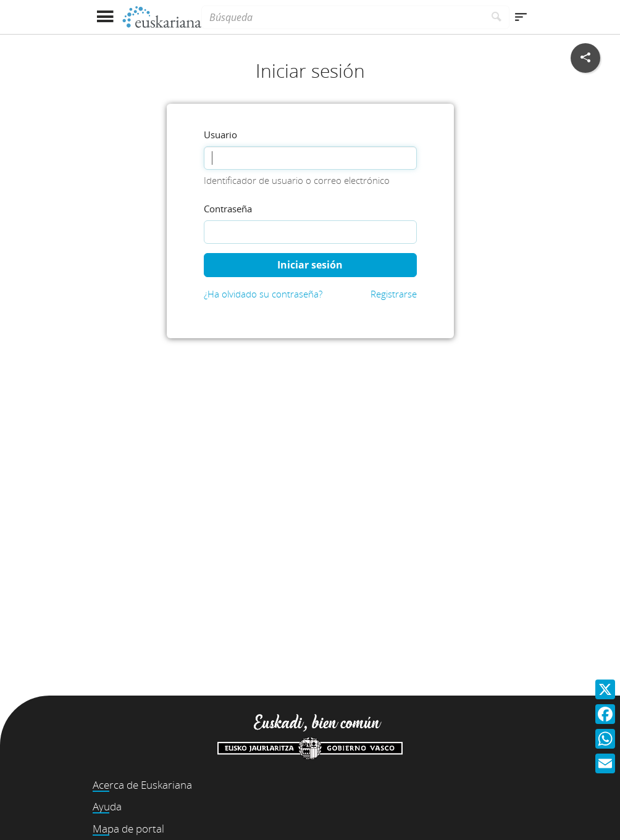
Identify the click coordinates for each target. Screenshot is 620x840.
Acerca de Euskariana (142, 785)
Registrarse (394, 294)
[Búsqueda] (343, 17)
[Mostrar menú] (105, 17)
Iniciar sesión (310, 265)
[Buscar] (497, 17)
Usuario (220, 135)
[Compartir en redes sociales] (585, 58)
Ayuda (107, 806)
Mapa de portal (128, 829)
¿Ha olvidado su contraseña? (263, 294)
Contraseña (228, 209)
